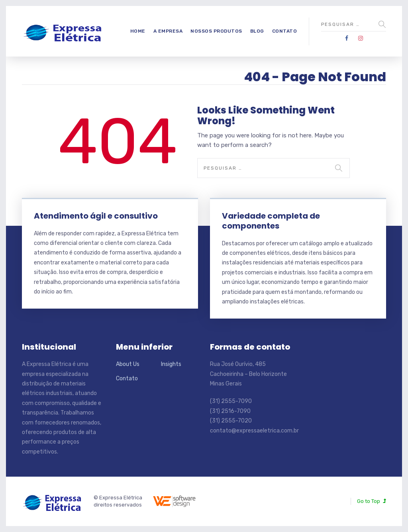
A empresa (168, 31)
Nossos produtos (216, 31)
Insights (171, 364)
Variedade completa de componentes (271, 221)
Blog (257, 31)
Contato (285, 31)
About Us (128, 364)
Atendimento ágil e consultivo (96, 216)
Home (138, 31)
